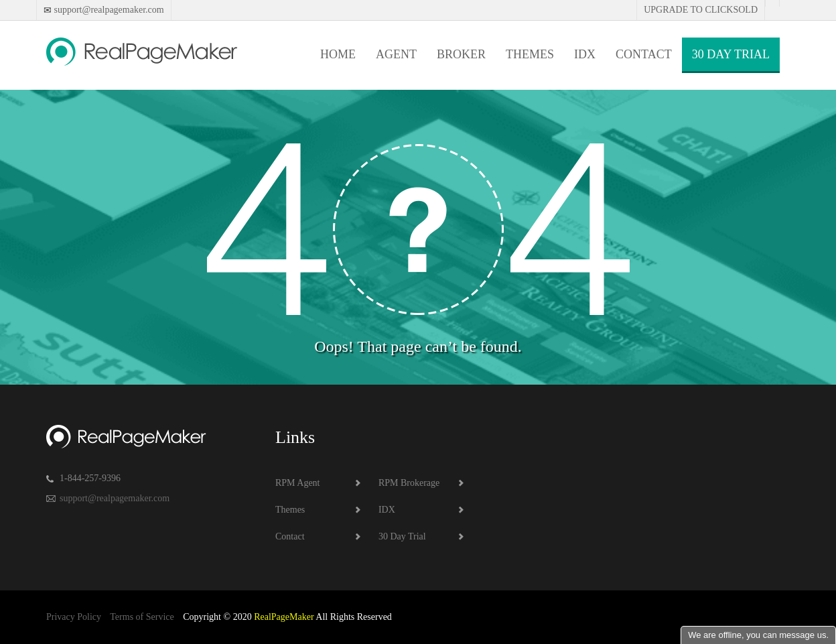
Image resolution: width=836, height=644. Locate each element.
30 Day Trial (731, 54)
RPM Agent (298, 483)
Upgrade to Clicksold (701, 10)
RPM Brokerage (409, 483)
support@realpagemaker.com (108, 10)
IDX (585, 54)
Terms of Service (142, 617)
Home (338, 54)
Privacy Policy (74, 617)
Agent (396, 54)
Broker (461, 54)
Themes (530, 54)
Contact (644, 54)
